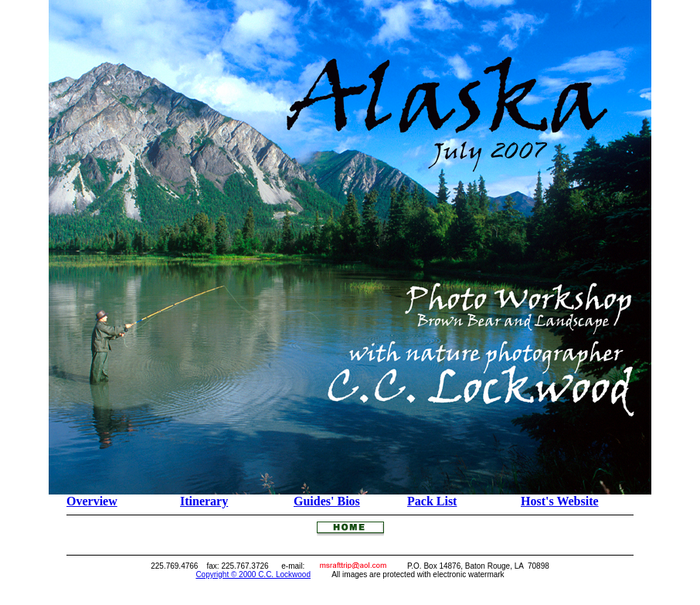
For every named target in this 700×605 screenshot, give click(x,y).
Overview (92, 501)
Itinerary (204, 501)
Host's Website (560, 501)
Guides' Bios (327, 501)
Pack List (432, 501)
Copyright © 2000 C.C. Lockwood (253, 574)
